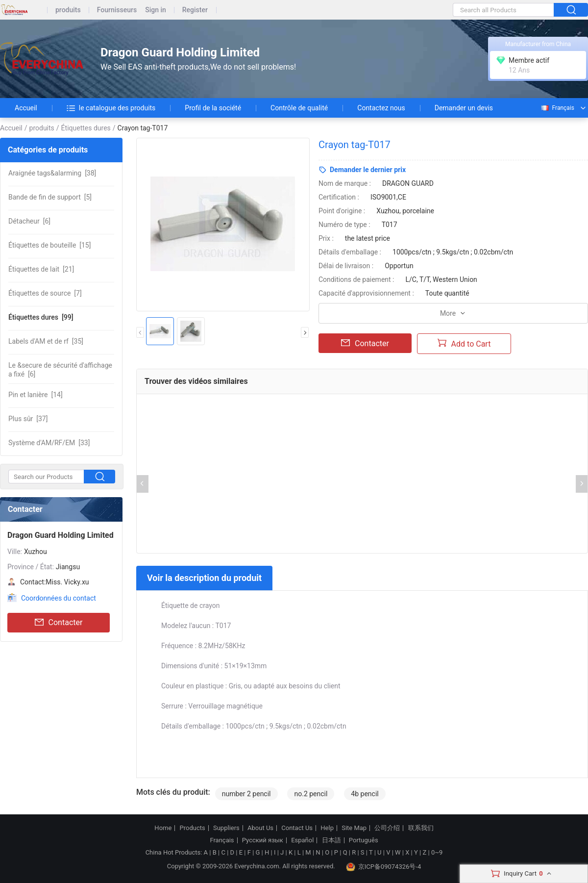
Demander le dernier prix (368, 170)
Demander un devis (464, 108)
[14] (36, 395)
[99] (41, 317)
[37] (28, 419)
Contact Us (297, 828)
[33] (49, 443)
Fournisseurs (117, 10)
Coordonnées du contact (59, 598)
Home (163, 828)
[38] (52, 173)
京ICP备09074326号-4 (384, 867)
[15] (49, 245)
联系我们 (421, 828)
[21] (41, 269)
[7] (45, 293)
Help (327, 828)
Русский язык (263, 840)
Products (193, 828)
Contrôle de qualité (299, 108)
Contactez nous (381, 108)
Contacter (59, 623)
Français (557, 108)
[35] (46, 341)
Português (364, 840)
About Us (260, 828)
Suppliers (226, 828)
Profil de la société (213, 108)
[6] (29, 221)
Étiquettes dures (86, 128)
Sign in (156, 10)
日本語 (331, 840)
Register (195, 10)
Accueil (26, 108)
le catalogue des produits (111, 108)
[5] (50, 197)
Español (302, 840)
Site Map (354, 828)
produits (68, 10)
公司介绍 (387, 828)
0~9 (437, 852)
